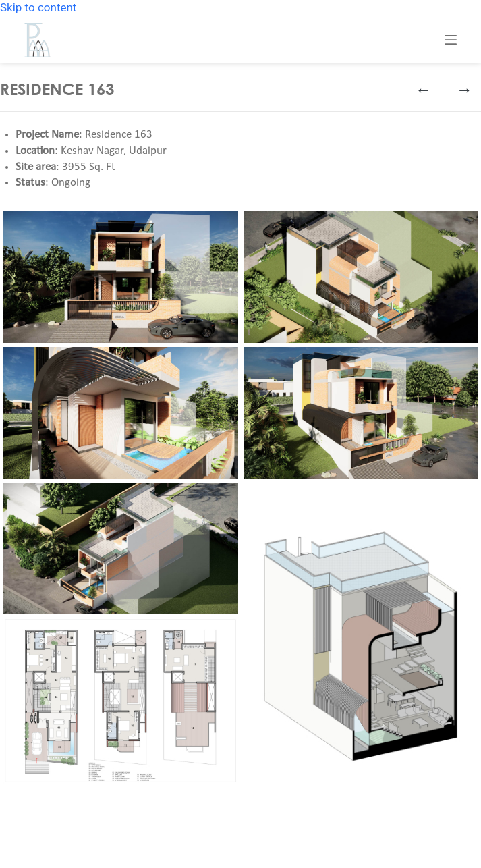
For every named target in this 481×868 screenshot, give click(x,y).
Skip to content (38, 7)
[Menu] (451, 40)
